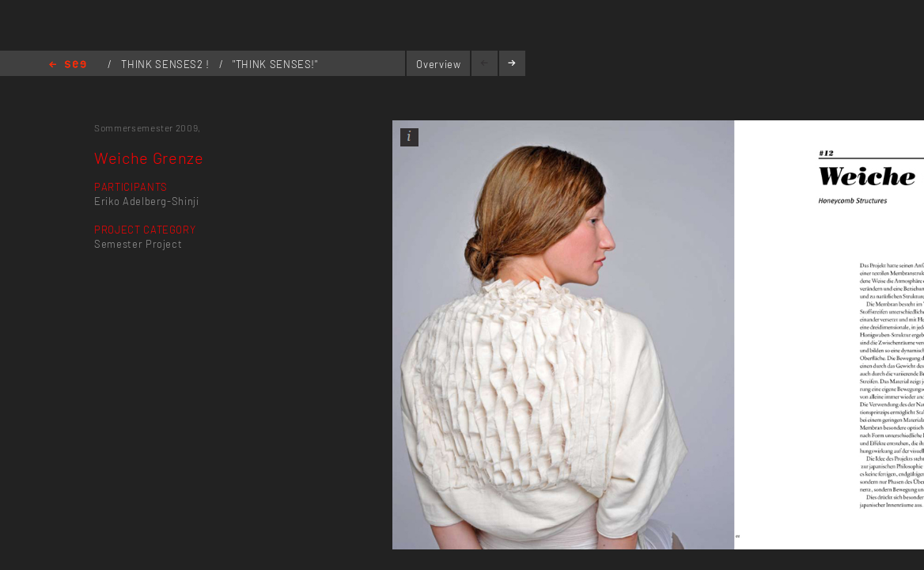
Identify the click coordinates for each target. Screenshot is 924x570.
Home (68, 65)
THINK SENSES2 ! (167, 64)
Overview (438, 64)
